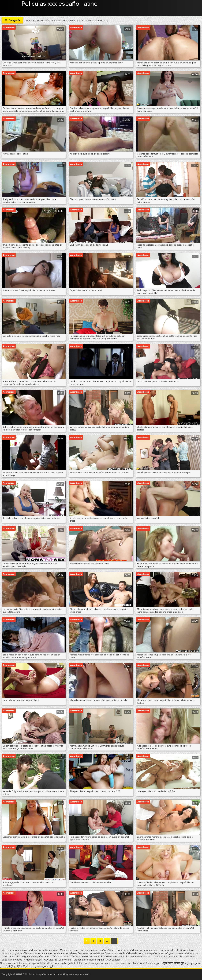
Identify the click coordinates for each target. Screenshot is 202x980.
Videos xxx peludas (141, 950)
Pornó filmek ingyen (150, 963)
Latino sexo (65, 960)
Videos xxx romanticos (14, 950)
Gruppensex (7, 963)
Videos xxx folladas (164, 950)
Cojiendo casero (175, 953)
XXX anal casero (61, 957)
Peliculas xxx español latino (60, 4)
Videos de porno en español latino (145, 953)
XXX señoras (113, 960)
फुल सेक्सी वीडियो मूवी (174, 963)
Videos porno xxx (118, 950)
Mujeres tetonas (69, 950)
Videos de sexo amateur (86, 957)
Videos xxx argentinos (165, 957)
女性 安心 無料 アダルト (19, 966)
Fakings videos (186, 950)
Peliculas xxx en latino (90, 953)
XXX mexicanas (31, 953)
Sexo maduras (187, 957)
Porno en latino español (93, 950)
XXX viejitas (50, 960)
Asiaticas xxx (49, 953)
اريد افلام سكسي (44, 966)
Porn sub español (114, 953)
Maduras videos (67, 953)
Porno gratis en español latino (34, 957)
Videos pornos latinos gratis (89, 960)
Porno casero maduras (138, 957)
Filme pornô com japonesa (92, 963)
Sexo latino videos (12, 960)
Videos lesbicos (33, 960)
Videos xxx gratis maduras (44, 950)
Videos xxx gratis (11, 953)
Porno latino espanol (113, 957)
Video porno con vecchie (123, 963)
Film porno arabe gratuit (62, 963)
